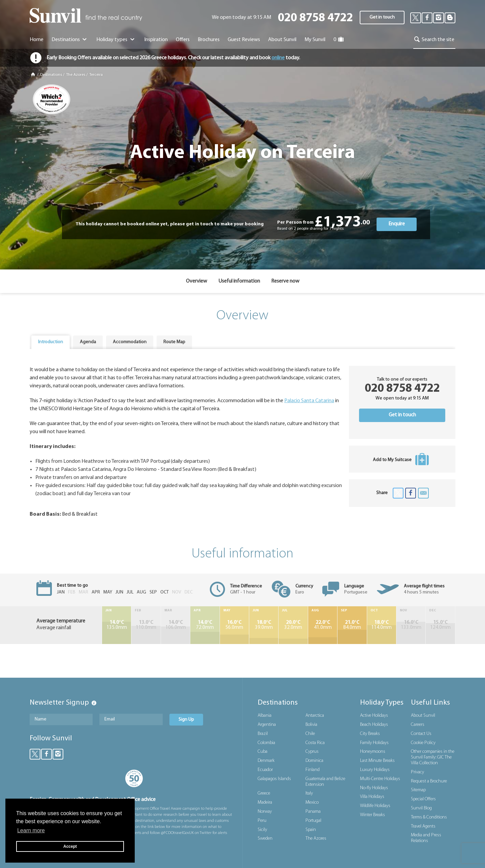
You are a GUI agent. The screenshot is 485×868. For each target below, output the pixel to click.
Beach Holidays (374, 725)
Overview (197, 281)
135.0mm (117, 625)
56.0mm (234, 625)
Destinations (70, 40)
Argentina (267, 725)
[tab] (51, 342)
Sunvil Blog (421, 808)
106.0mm (175, 625)
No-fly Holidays (374, 788)
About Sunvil (423, 716)
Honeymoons (373, 752)
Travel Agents (423, 826)
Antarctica (315, 716)
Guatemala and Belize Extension (325, 782)
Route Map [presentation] (174, 342)
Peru (262, 821)
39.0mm (264, 625)
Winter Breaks (373, 815)
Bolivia (311, 725)
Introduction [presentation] (51, 342)
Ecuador (265, 770)
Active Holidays (374, 716)
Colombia (266, 743)
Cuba (263, 752)
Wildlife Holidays (375, 806)
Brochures (209, 40)
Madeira (265, 802)
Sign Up (186, 720)
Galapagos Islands (274, 779)
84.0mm (352, 625)
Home (37, 40)
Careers (418, 725)
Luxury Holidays (375, 770)
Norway (265, 812)
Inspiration (156, 40)
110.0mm (146, 625)
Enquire (397, 224)
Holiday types (116, 40)
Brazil (263, 734)
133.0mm (411, 625)
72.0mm (205, 625)
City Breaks (370, 734)
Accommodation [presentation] (130, 342)
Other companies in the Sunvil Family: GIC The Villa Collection (433, 757)
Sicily (262, 830)
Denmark (266, 761)
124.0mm (440, 625)
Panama (313, 812)
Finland (313, 770)
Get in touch (382, 17)
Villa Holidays (372, 797)
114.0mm (382, 625)
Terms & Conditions (429, 817)
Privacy (417, 772)
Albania (265, 716)
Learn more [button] (31, 830)
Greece (264, 793)
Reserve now (285, 281)
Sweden (265, 839)
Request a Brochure (429, 781)
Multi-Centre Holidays (380, 779)
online (278, 58)
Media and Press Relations (426, 838)
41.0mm (323, 625)
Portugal (313, 821)
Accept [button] (70, 846)
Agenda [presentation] (88, 342)
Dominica (314, 761)
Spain (311, 830)
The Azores (76, 75)
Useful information (239, 281)
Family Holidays (374, 743)
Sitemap (418, 790)
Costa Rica (315, 743)
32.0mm (293, 625)
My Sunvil (315, 40)
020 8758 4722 (315, 18)
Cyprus (312, 752)
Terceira (96, 75)
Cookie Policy (423, 743)
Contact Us (421, 734)
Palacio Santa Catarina (309, 401)
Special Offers (423, 799)
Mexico (312, 802)
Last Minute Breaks (377, 761)
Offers (183, 40)
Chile (310, 734)
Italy (309, 793)
